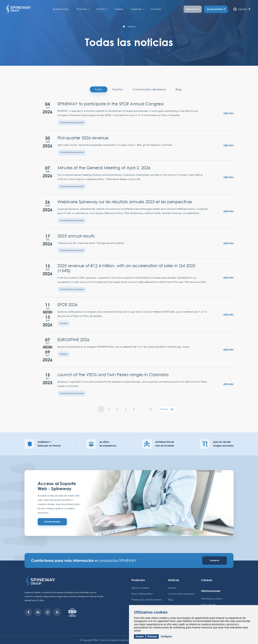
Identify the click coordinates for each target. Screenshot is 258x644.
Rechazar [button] (152, 636)
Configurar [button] (166, 636)
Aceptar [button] (140, 636)
